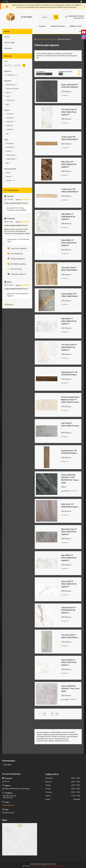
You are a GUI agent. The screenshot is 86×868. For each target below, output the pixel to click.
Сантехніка (8, 48)
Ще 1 (8, 134)
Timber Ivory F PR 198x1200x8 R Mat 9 (70, 190)
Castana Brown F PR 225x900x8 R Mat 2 (69, 373)
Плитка (53, 39)
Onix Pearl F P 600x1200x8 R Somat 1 (70, 426)
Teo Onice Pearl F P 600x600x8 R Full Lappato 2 (69, 347)
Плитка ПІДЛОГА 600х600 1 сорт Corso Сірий (70, 689)
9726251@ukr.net (8, 805)
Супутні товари (10, 43)
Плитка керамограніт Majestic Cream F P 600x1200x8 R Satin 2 (70, 400)
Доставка (8, 765)
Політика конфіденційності (55, 866)
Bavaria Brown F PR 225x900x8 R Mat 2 (69, 452)
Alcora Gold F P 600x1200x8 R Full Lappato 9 (69, 584)
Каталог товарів (43, 39)
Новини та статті (76, 26)
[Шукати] (56, 17)
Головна (42, 26)
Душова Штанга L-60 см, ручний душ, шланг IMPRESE (17, 209)
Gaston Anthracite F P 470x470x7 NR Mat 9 (70, 86)
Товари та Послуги (57, 26)
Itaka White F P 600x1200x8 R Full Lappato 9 (69, 321)
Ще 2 (8, 104)
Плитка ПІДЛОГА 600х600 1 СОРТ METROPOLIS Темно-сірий (70, 479)
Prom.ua (53, 864)
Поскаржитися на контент (38, 866)
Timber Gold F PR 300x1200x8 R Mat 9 (70, 138)
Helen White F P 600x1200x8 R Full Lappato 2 (69, 243)
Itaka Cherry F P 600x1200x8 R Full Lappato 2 (69, 164)
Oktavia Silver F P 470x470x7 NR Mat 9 (18, 240)
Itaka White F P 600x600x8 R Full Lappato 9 (68, 217)
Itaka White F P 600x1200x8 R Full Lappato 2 (69, 558)
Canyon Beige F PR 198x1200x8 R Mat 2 (70, 295)
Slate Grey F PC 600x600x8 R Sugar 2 (70, 505)
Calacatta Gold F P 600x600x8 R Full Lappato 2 (68, 610)
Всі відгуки (9, 305)
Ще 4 (8, 163)
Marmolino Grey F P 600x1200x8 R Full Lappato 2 (69, 532)
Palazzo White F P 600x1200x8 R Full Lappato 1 (69, 662)
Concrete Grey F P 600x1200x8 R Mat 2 (70, 636)
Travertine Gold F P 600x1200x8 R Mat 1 (70, 269)
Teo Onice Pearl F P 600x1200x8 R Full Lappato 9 (69, 112)
